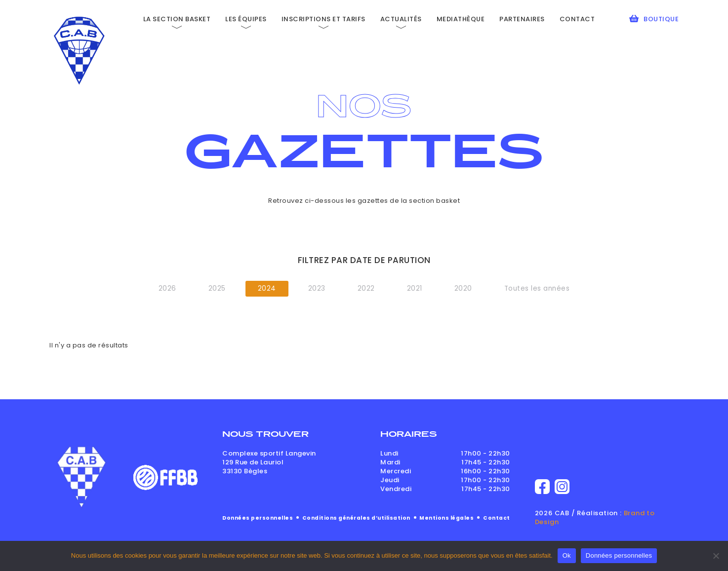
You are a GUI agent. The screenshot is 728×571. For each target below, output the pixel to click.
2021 (415, 288)
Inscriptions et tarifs (324, 19)
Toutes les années (537, 288)
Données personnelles (258, 518)
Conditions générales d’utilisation (356, 518)
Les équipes (246, 19)
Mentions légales (446, 518)
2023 (317, 288)
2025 (217, 288)
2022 (366, 288)
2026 (167, 288)
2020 (463, 288)
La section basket (177, 19)
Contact (577, 19)
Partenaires (522, 19)
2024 (267, 288)
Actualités (401, 19)
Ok (567, 555)
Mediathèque (461, 19)
